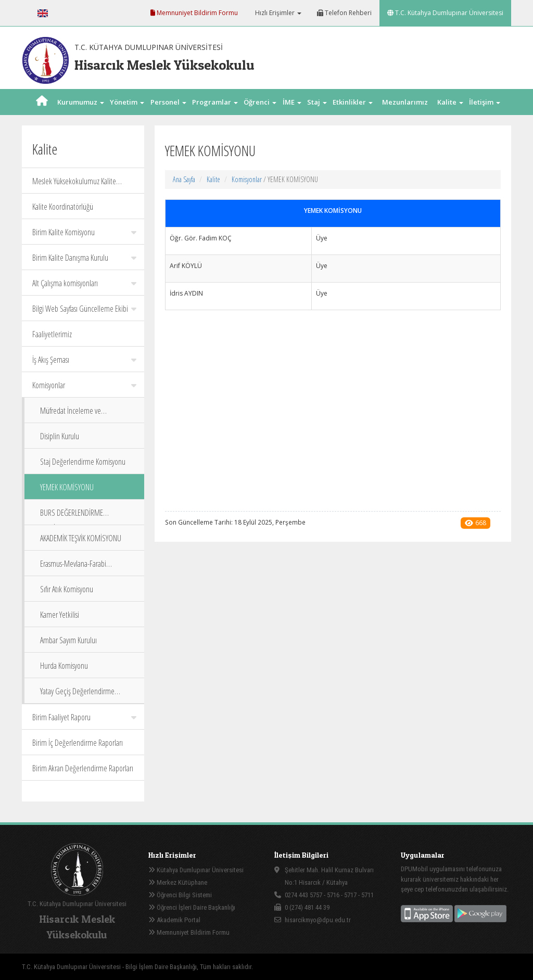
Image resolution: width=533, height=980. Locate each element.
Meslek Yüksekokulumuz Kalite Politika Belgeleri (74, 184)
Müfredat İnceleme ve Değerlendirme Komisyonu (77, 414)
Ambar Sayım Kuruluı (68, 640)
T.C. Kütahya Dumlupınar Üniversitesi (445, 13)
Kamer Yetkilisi (60, 615)
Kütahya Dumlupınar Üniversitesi (196, 870)
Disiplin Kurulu (60, 436)
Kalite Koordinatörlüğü (63, 207)
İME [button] (292, 102)
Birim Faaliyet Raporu (84, 717)
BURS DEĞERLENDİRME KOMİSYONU (72, 516)
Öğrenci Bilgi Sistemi (180, 895)
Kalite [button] (450, 102)
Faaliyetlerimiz (52, 334)
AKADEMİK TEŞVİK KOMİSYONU (81, 538)
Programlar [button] (215, 102)
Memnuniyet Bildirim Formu (194, 13)
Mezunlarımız (405, 102)
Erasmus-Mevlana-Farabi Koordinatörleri (73, 567)
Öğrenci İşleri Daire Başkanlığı (192, 907)
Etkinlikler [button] (353, 102)
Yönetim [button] (127, 102)
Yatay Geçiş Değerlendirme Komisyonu (77, 695)
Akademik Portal (174, 920)
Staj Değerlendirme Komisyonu (83, 462)
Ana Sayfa (184, 179)
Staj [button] (317, 102)
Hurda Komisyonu (64, 666)
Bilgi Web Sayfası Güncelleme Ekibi (84, 309)
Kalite (213, 179)
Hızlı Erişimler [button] (277, 13)
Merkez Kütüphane (178, 882)
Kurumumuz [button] (81, 102)
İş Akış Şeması (84, 360)
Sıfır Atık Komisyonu (67, 589)
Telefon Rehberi (344, 13)
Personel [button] (168, 102)
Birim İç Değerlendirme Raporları (78, 743)
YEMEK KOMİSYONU (67, 487)
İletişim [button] (485, 102)
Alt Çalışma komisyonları (84, 283)
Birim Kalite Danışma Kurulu (84, 258)
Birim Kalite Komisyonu (84, 232)
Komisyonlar (84, 385)
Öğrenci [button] (260, 102)
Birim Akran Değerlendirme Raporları (83, 768)
